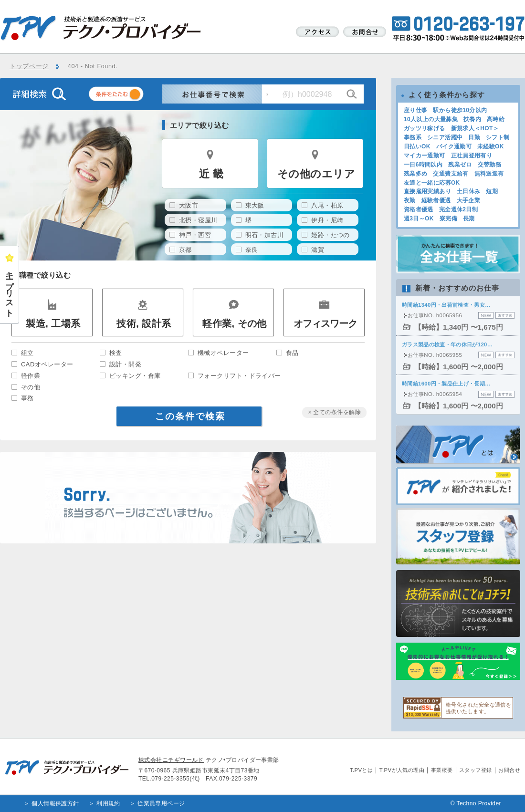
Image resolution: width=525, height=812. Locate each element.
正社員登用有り (472, 156)
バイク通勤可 (454, 146)
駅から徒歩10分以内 (460, 110)
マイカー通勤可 (425, 156)
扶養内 (472, 119)
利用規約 (108, 803)
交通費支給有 (451, 174)
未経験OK (491, 146)
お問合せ (509, 770)
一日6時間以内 (423, 165)
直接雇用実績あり (427, 191)
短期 (492, 191)
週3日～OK (419, 219)
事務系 (413, 137)
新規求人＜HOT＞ (475, 128)
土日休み (468, 191)
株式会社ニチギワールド (171, 760)
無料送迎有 (489, 174)
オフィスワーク (325, 323)
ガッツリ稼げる (425, 128)
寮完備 (448, 219)
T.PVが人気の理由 (402, 770)
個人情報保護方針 (55, 803)
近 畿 (211, 174)
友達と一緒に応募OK (432, 183)
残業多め (415, 174)
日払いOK (417, 146)
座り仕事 (415, 110)
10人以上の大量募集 (431, 119)
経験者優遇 (436, 200)
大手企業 (468, 200)
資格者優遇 (419, 209)
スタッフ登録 (476, 770)
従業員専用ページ (161, 803)
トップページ (29, 66)
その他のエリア (316, 174)
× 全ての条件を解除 (334, 412)
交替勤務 (489, 165)
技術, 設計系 (144, 323)
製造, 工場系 (53, 323)
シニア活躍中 (445, 137)
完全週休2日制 (458, 209)
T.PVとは (362, 770)
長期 (469, 219)
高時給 (496, 119)
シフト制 (498, 137)
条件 (128, 96)
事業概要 (442, 770)
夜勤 (410, 200)
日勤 (474, 137)
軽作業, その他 (235, 323)
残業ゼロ (460, 165)
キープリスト (10, 290)
